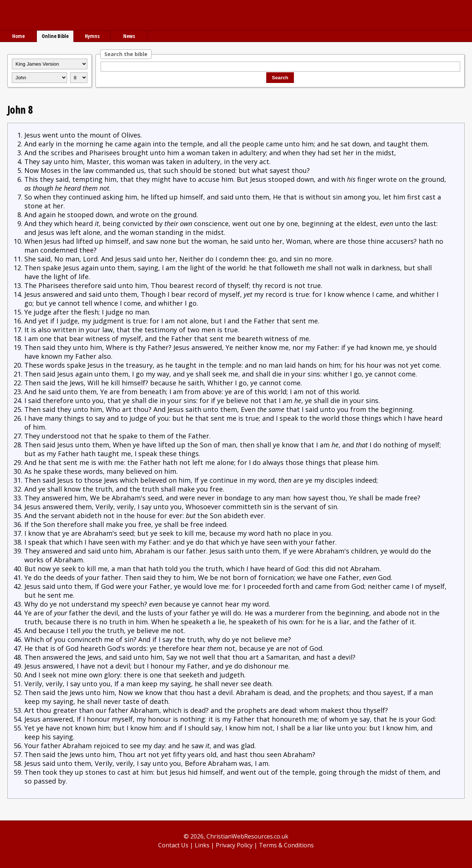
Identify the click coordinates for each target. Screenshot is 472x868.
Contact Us (173, 845)
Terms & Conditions (286, 845)
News (129, 36)
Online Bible (55, 36)
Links (202, 845)
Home (18, 36)
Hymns (92, 36)
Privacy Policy (234, 845)
